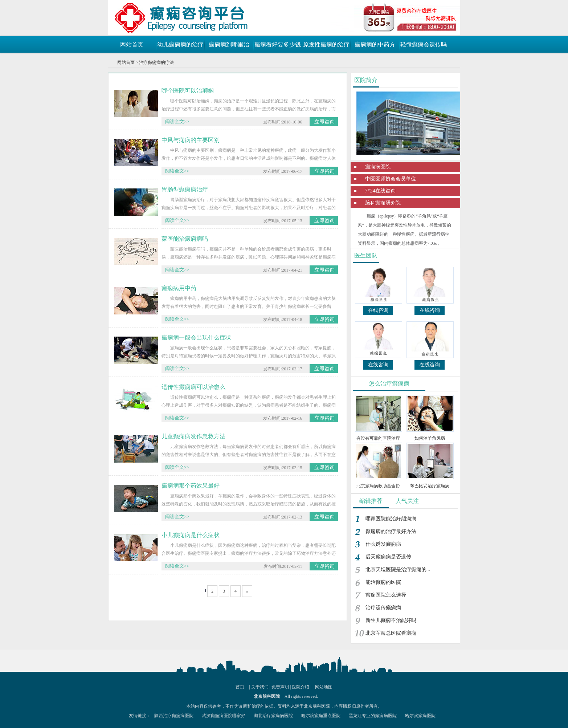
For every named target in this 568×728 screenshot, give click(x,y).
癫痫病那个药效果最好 (191, 486)
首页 (240, 687)
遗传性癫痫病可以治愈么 (193, 387)
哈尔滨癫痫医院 (420, 716)
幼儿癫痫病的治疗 (180, 44)
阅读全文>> (177, 121)
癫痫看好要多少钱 (278, 44)
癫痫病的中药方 (375, 44)
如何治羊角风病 (430, 438)
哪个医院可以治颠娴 (188, 91)
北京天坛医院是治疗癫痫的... (398, 570)
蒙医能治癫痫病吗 (185, 239)
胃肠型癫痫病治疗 (185, 189)
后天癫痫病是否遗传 (388, 557)
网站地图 (324, 687)
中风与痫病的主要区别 (191, 140)
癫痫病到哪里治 (229, 44)
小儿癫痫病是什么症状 (191, 535)
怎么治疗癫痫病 (389, 384)
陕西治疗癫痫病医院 (174, 716)
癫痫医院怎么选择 (386, 595)
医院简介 (366, 80)
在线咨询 (378, 310)
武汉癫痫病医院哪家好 (224, 716)
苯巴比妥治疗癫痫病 (430, 486)
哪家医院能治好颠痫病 (391, 519)
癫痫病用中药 (179, 288)
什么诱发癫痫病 (383, 544)
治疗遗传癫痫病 (383, 608)
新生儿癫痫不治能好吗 (391, 620)
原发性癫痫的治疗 (326, 44)
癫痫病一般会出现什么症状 (196, 337)
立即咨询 (324, 122)
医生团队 (366, 255)
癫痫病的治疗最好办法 (391, 531)
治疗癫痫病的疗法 (156, 62)
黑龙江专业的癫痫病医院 (373, 716)
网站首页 (132, 44)
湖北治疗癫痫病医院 (273, 716)
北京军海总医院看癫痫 (391, 633)
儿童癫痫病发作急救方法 (193, 436)
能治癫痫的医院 (383, 582)
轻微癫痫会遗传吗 (424, 44)
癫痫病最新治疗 (152, 16)
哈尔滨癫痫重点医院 (321, 716)
